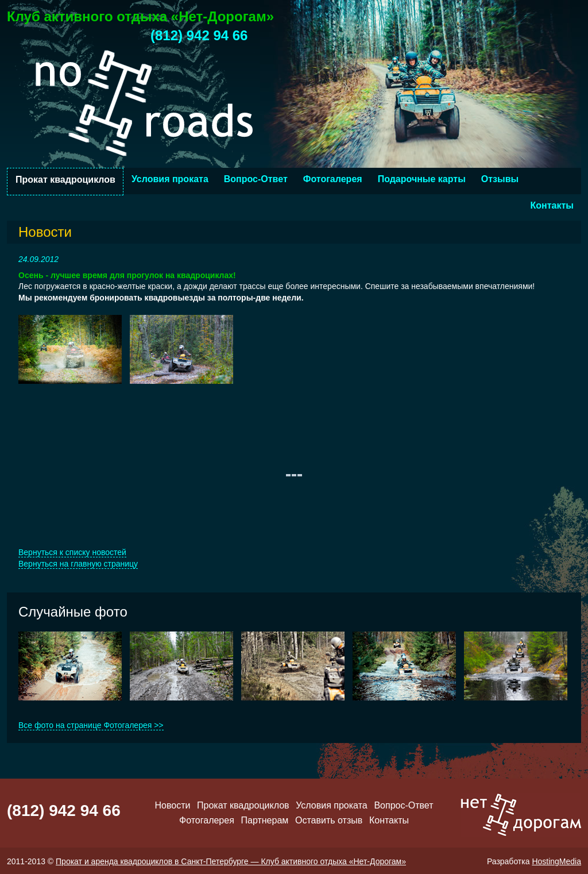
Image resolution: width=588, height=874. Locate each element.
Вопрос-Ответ (256, 179)
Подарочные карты (422, 179)
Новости (172, 805)
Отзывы (500, 179)
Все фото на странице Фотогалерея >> (91, 725)
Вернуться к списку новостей (72, 552)
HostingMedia (556, 861)
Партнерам (265, 820)
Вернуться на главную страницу (78, 564)
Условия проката (170, 179)
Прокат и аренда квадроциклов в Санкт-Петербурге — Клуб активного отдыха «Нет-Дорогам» (231, 861)
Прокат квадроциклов (65, 180)
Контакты (552, 205)
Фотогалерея (333, 179)
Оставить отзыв (329, 820)
